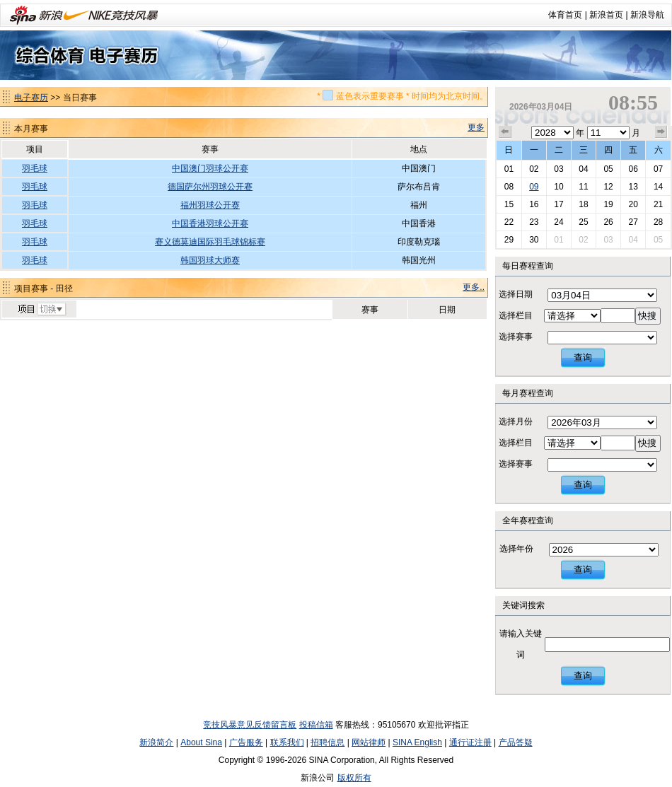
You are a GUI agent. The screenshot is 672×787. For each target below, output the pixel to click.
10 (558, 187)
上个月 (505, 132)
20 (633, 204)
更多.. (474, 287)
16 (534, 204)
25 (583, 222)
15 (509, 204)
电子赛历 (31, 98)
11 (583, 187)
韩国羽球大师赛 (210, 260)
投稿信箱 (316, 725)
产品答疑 (516, 742)
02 (534, 169)
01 (509, 169)
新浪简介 (156, 742)
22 (509, 222)
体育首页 (565, 15)
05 (608, 169)
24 (558, 222)
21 (658, 204)
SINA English (417, 742)
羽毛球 (35, 168)
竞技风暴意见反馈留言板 (250, 725)
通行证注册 (470, 742)
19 (608, 204)
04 (583, 169)
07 (658, 169)
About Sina (201, 742)
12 (608, 187)
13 (633, 187)
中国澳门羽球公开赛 (210, 168)
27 (633, 222)
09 (534, 187)
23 (534, 222)
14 (658, 187)
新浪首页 (606, 15)
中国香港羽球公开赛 (210, 223)
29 (509, 240)
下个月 (661, 132)
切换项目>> (41, 310)
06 (633, 169)
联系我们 (287, 742)
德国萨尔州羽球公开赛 (210, 187)
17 (558, 204)
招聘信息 (328, 742)
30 (534, 240)
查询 (583, 357)
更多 (476, 127)
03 (558, 169)
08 (509, 187)
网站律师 (369, 742)
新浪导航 (647, 15)
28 (658, 222)
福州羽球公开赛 (210, 205)
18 (583, 204)
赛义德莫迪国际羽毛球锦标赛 (210, 242)
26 (608, 222)
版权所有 (354, 778)
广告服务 (246, 742)
